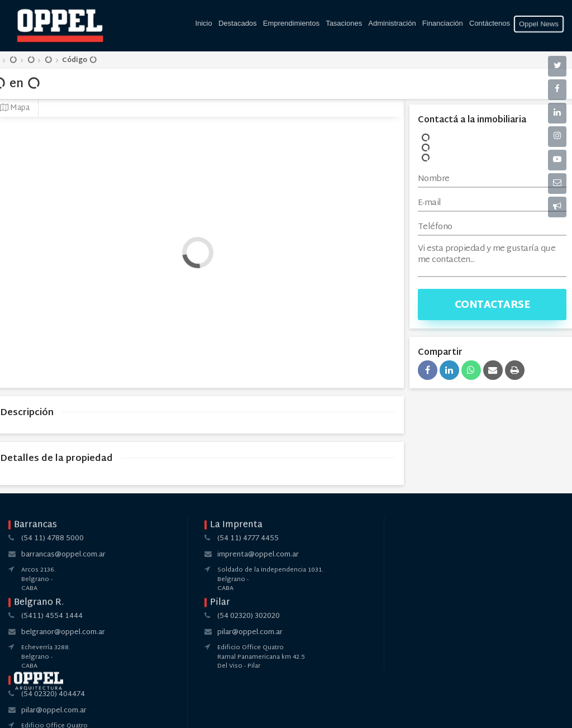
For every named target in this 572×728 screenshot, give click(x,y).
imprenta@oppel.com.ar (177, 555)
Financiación (443, 23)
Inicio (203, 23)
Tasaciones (344, 23)
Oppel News (539, 24)
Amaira (309, 710)
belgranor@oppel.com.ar (292, 555)
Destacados (238, 23)
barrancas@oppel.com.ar (63, 555)
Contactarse (492, 305)
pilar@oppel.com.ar (397, 555)
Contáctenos (490, 23)
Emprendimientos (291, 23)
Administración (392, 23)
